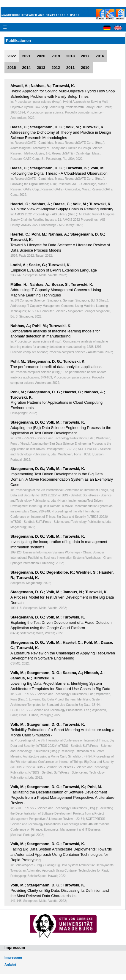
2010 (85, 68)
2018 (70, 56)
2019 (56, 56)
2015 (12, 68)
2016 (100, 56)
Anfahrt (10, 965)
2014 (26, 68)
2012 (56, 68)
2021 (26, 56)
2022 (12, 56)
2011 (70, 68)
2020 (41, 56)
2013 (41, 68)
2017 (85, 56)
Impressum (13, 957)
